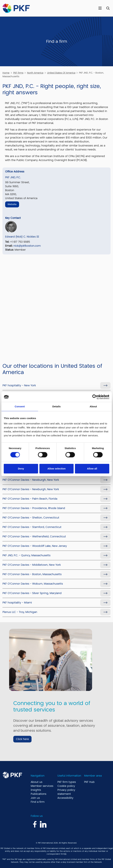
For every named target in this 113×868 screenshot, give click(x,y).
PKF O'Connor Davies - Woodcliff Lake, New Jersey (35, 546)
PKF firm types (67, 782)
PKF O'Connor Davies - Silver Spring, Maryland (32, 593)
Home (6, 73)
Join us (35, 798)
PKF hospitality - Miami (17, 603)
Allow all (92, 469)
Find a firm (38, 802)
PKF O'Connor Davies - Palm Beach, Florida (30, 499)
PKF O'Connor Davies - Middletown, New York (32, 565)
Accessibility (65, 798)
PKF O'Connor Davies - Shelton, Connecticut (31, 518)
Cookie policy (66, 786)
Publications (38, 794)
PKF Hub (89, 782)
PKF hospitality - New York (19, 385)
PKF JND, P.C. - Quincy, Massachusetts (26, 555)
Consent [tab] (20, 406)
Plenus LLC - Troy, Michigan (20, 612)
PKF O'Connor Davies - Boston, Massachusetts (32, 574)
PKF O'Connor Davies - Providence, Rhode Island (34, 508)
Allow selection (57, 469)
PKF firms (18, 73)
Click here (22, 739)
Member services (42, 786)
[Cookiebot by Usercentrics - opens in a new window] (95, 397)
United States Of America (61, 73)
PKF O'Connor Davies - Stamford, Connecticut (32, 527)
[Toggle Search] (108, 8)
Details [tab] (57, 406)
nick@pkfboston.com (27, 246)
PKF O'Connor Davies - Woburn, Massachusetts (33, 584)
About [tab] (93, 406)
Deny (21, 469)
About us (37, 782)
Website (12, 204)
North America (35, 73)
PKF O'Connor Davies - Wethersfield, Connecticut (34, 537)
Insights (36, 790)
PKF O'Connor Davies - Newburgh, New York (31, 480)
